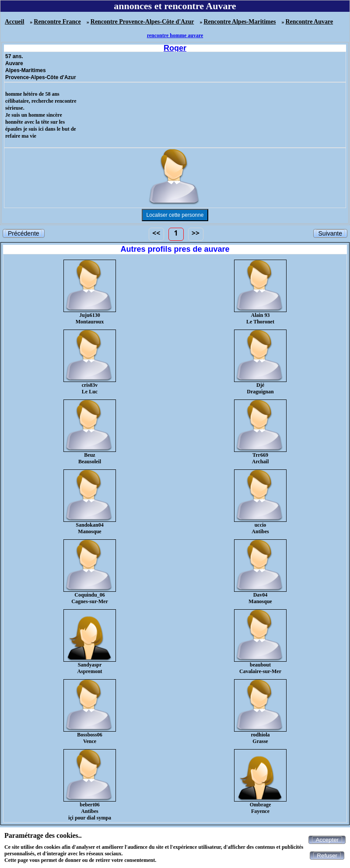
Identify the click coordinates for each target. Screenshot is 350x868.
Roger (175, 48)
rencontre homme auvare (175, 35)
